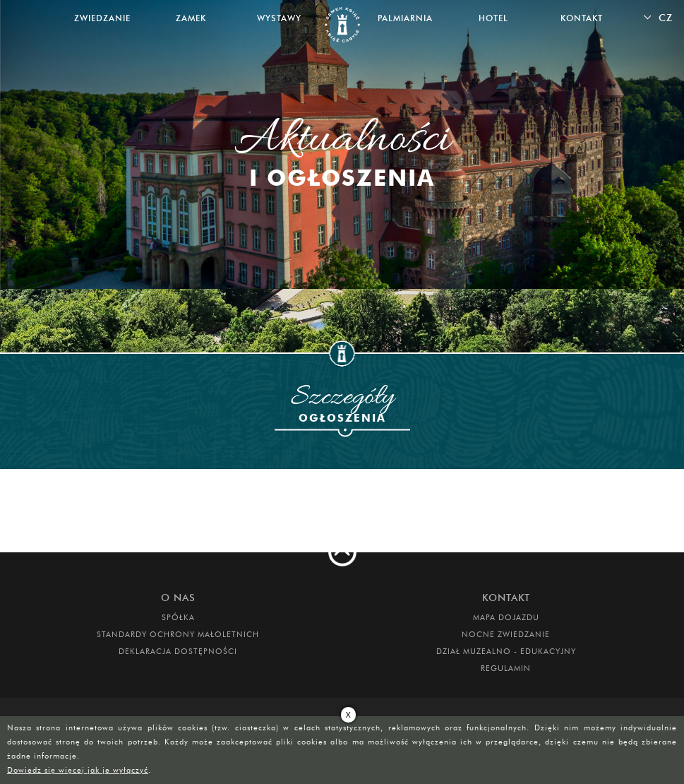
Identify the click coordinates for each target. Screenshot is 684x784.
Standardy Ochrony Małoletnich (178, 634)
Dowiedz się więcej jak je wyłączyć (78, 770)
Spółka (178, 617)
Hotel (493, 18)
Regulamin (506, 668)
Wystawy (279, 18)
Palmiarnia (405, 18)
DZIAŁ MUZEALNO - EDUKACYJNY (506, 651)
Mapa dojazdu (506, 617)
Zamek (191, 18)
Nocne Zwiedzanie (506, 634)
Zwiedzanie (102, 18)
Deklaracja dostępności (178, 651)
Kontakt (582, 18)
